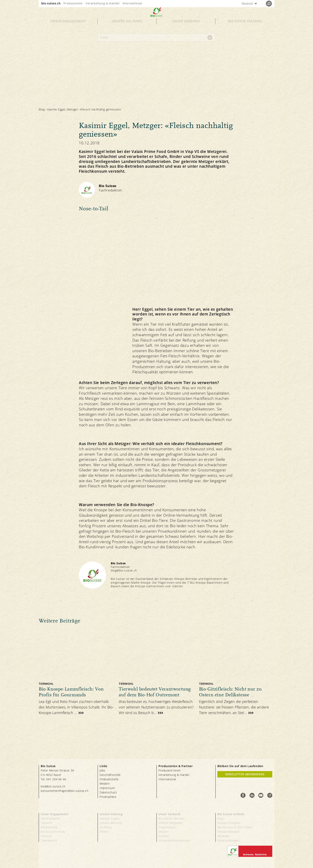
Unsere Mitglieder (171, 823)
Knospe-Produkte (229, 823)
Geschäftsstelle (110, 775)
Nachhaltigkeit (50, 818)
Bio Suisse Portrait (171, 818)
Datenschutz (108, 792)
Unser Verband (186, 28)
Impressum (107, 788)
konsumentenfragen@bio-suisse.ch (65, 791)
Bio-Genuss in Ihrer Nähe (235, 827)
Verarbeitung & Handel (103, 3)
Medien (105, 784)
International (132, 3)
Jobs (102, 770)
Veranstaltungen (228, 840)
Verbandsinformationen (174, 840)
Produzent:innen (170, 770)
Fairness (46, 836)
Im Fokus (106, 827)
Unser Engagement (68, 28)
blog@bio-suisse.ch (124, 570)
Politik (104, 832)
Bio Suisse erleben (245, 28)
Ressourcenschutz (53, 832)
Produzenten (73, 3)
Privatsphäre (108, 797)
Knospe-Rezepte (228, 832)
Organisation (167, 827)
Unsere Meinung (111, 823)
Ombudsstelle (109, 779)
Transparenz (49, 840)
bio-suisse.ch (51, 3)
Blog (42, 109)
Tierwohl (46, 823)
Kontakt (164, 836)
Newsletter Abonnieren (245, 774)
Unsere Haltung (127, 28)
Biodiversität (49, 827)
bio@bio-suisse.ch (53, 786)
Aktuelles (224, 836)
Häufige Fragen (110, 818)
